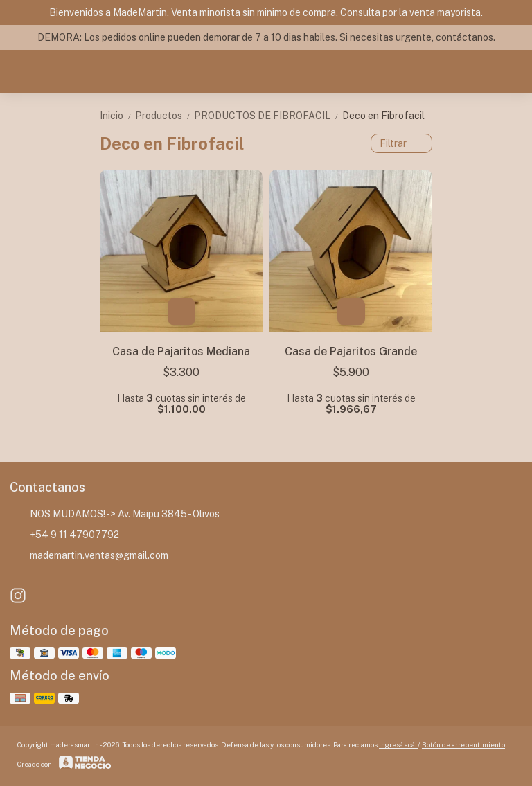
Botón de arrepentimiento (463, 744)
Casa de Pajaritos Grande (351, 351)
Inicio (117, 116)
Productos (165, 116)
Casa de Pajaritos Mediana (181, 351)
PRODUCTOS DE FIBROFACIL (268, 116)
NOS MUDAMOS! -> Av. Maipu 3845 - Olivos (115, 515)
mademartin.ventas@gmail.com (89, 556)
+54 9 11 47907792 (64, 535)
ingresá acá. (398, 744)
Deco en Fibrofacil (383, 116)
